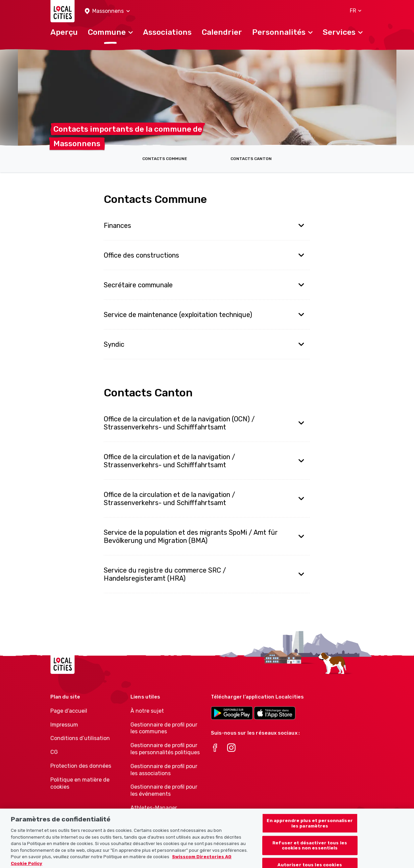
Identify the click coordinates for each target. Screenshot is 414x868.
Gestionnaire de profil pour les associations (164, 770)
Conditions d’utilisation (80, 738)
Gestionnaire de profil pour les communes (164, 728)
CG (54, 752)
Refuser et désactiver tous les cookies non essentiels (310, 849)
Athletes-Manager (154, 808)
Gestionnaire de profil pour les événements (164, 790)
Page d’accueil (69, 711)
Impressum (64, 725)
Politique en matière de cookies (80, 783)
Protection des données (81, 766)
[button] (107, 11)
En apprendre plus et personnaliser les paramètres (310, 827)
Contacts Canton (251, 159)
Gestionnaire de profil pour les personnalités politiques (165, 749)
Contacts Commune (165, 159)
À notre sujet (147, 711)
